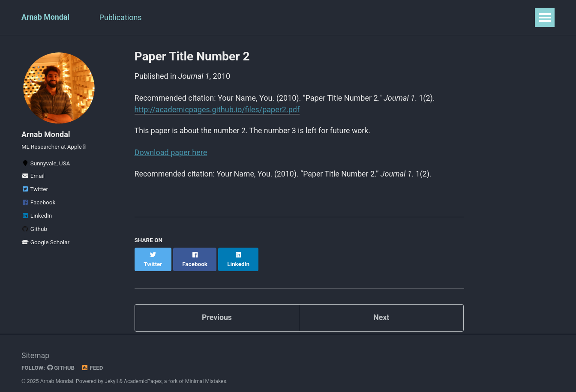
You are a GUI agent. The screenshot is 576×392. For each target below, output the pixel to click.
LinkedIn (37, 217)
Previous (217, 309)
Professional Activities (241, 17)
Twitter (35, 191)
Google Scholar (45, 244)
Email (33, 177)
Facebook (38, 204)
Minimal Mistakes (207, 373)
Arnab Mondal (46, 17)
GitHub (61, 359)
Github (34, 230)
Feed (93, 359)
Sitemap (36, 347)
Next (381, 309)
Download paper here (171, 152)
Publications (122, 17)
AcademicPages (143, 373)
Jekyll (111, 373)
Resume (173, 17)
